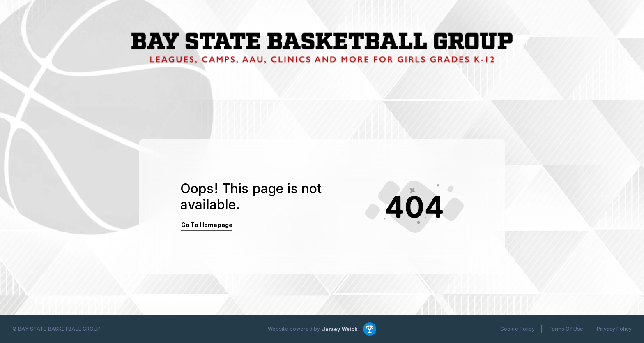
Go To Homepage (207, 225)
